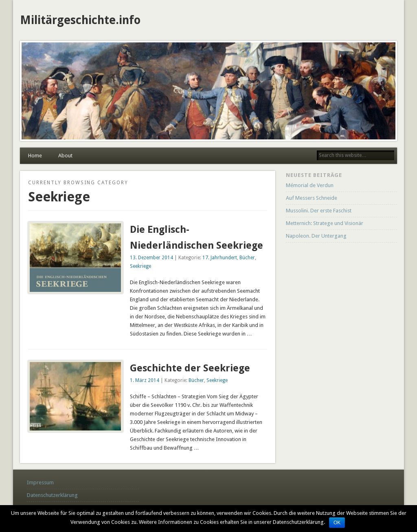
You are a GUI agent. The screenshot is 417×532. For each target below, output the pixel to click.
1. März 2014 (145, 380)
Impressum (40, 482)
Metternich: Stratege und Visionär (325, 223)
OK (337, 523)
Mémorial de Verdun (310, 185)
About (65, 156)
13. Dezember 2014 (151, 258)
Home (35, 156)
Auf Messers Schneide (312, 198)
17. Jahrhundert (220, 258)
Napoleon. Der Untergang (316, 236)
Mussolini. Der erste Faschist (319, 211)
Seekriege (140, 266)
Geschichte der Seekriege (190, 368)
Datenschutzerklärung (52, 495)
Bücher (247, 258)
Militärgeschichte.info (80, 20)
